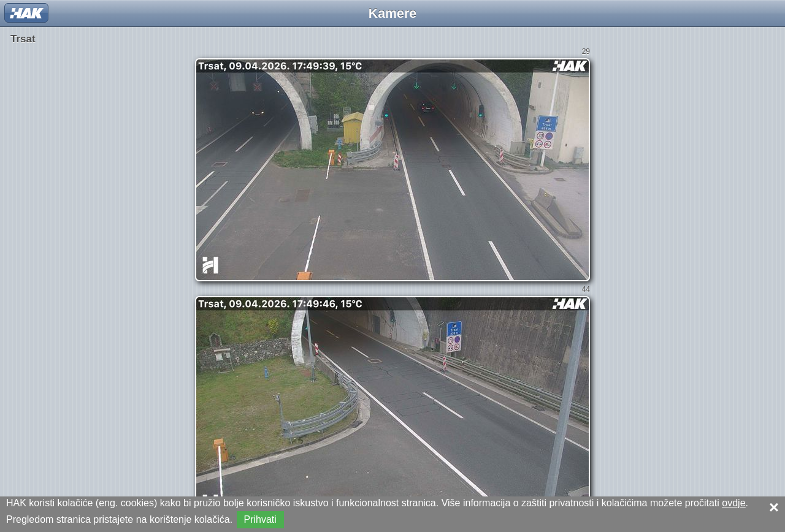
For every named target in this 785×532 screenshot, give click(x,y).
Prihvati (260, 519)
